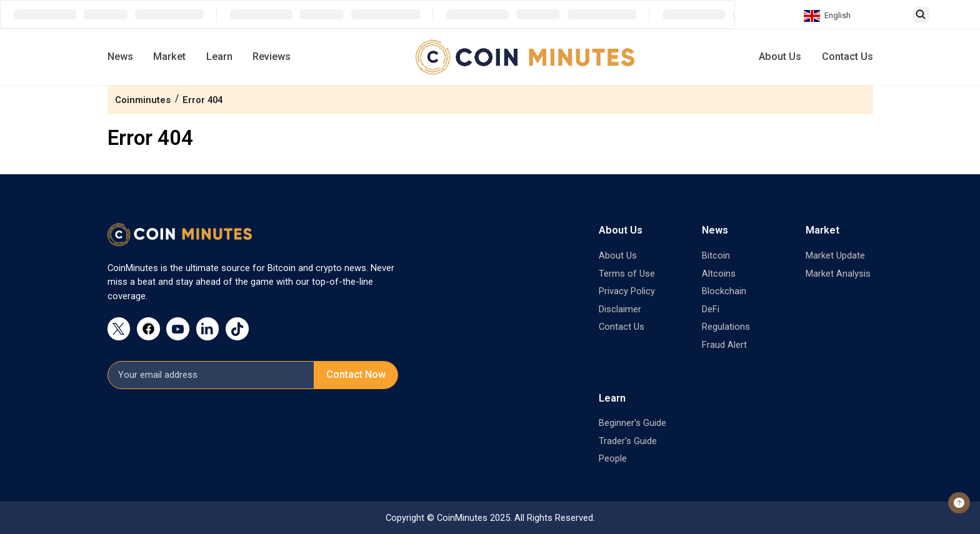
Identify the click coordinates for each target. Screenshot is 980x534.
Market (169, 57)
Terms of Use (627, 274)
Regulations (726, 327)
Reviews (272, 57)
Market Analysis (838, 274)
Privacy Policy (627, 291)
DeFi (711, 309)
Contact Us (847, 57)
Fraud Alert (724, 345)
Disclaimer (620, 309)
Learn (219, 57)
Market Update (835, 255)
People (613, 458)
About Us (780, 57)
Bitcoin (716, 255)
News (120, 57)
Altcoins (719, 274)
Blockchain (724, 291)
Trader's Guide (628, 441)
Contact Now (356, 374)
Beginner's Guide (632, 423)
